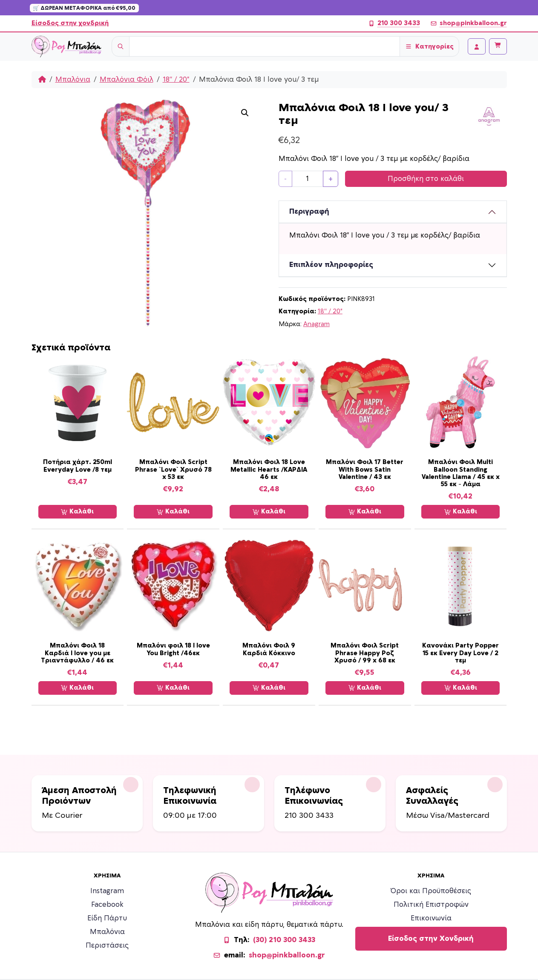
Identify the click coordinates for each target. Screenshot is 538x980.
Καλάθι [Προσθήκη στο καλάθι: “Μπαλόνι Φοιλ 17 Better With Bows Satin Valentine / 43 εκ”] (365, 512)
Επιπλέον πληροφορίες (331, 265)
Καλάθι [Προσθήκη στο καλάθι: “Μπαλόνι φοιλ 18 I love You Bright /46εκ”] (173, 688)
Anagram (316, 324)
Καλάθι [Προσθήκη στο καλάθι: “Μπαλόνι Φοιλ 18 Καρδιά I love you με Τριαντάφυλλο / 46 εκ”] (77, 688)
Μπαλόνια (73, 80)
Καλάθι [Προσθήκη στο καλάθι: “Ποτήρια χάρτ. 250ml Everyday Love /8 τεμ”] (77, 512)
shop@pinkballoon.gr (469, 23)
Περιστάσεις (107, 946)
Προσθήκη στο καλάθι (426, 179)
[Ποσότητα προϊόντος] (308, 179)
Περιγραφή (309, 212)
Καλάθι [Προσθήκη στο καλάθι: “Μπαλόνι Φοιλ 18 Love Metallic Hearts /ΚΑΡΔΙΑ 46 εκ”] (269, 512)
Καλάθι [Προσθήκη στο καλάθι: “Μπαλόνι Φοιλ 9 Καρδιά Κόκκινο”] (269, 688)
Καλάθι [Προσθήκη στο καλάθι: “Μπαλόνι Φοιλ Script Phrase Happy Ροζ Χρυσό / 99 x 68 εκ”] (365, 688)
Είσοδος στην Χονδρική (431, 939)
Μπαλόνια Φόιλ (127, 80)
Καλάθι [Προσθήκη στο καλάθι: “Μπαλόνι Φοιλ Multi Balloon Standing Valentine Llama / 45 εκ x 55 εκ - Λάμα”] (461, 512)
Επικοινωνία (431, 918)
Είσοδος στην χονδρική (70, 23)
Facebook (107, 905)
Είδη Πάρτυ (107, 918)
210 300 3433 (394, 23)
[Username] (265, 46)
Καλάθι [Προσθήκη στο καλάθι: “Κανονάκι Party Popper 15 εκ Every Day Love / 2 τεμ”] (461, 688)
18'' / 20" (176, 80)
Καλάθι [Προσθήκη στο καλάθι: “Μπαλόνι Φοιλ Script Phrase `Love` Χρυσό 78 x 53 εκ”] (173, 512)
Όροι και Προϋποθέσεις (431, 891)
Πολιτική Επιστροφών (431, 905)
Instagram (107, 891)
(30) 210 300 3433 (284, 940)
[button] (245, 113)
